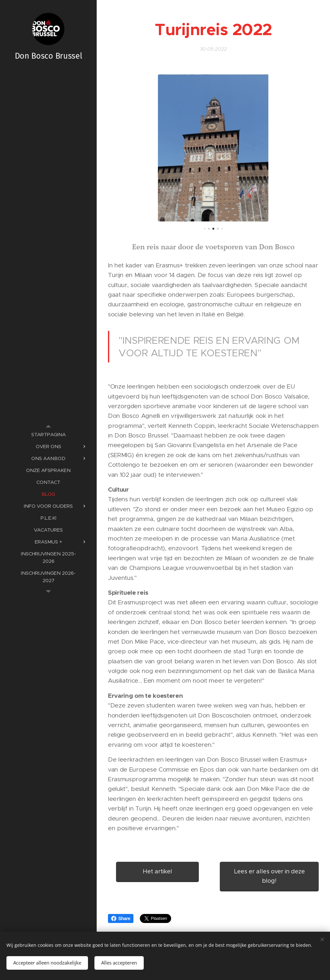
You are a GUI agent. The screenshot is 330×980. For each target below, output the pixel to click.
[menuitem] (48, 434)
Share (121, 918)
